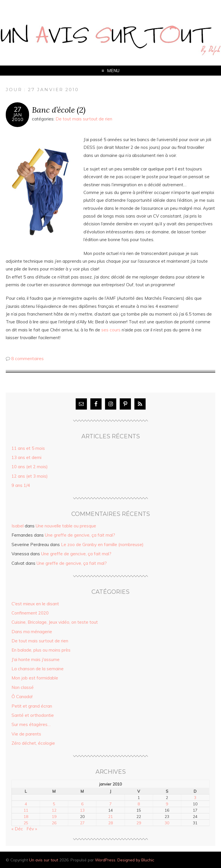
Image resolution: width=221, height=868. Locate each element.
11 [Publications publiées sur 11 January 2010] (26, 810)
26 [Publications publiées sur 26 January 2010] (54, 823)
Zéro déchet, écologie (33, 743)
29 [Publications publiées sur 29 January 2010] (139, 823)
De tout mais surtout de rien (84, 119)
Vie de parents (26, 734)
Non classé (23, 687)
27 (18, 110)
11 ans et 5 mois (28, 448)
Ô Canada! (22, 697)
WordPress (105, 860)
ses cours (111, 330)
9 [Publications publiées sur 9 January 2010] (167, 804)
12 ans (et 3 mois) (30, 476)
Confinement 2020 (30, 613)
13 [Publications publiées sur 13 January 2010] (82, 810)
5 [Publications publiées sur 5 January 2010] (54, 804)
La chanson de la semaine (38, 669)
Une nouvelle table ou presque (66, 526)
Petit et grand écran (32, 706)
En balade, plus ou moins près (41, 650)
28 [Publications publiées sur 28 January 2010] (110, 823)
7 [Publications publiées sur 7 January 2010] (110, 804)
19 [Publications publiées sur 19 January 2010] (54, 816)
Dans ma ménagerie (32, 632)
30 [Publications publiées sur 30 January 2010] (167, 823)
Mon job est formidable (35, 678)
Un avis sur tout (44, 860)
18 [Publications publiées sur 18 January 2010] (26, 816)
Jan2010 (18, 117)
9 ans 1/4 (21, 485)
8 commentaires (27, 359)
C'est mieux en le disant (35, 604)
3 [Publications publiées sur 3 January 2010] (195, 797)
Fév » (32, 829)
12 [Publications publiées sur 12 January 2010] (54, 810)
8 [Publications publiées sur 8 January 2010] (139, 804)
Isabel (18, 526)
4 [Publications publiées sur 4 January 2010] (26, 804)
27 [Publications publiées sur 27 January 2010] (82, 823)
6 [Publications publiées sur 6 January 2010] (82, 804)
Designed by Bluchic (136, 860)
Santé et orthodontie (33, 715)
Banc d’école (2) (59, 110)
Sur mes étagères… (31, 724)
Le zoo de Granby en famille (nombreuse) (102, 545)
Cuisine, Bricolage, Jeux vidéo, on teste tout (55, 622)
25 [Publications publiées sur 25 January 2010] (26, 823)
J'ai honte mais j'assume (36, 659)
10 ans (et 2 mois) (30, 467)
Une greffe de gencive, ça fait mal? (80, 535)
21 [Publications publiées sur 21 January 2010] (110, 816)
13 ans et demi (26, 457)
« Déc (17, 829)
